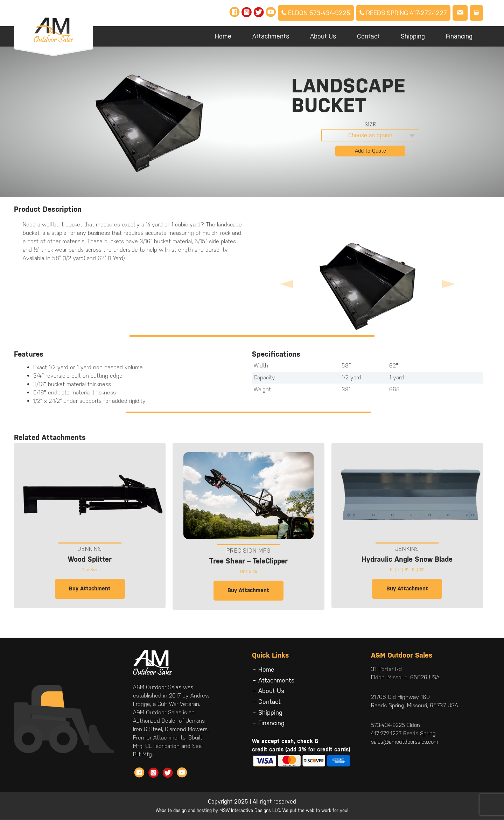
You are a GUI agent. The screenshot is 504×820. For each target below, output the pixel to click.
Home (223, 36)
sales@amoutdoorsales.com (406, 742)
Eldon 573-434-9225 (316, 13)
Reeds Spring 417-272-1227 (403, 13)
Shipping (413, 36)
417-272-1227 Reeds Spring (404, 734)
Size (370, 124)
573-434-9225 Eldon (397, 725)
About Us (323, 36)
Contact (368, 36)
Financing (459, 36)
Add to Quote (370, 151)
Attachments (271, 36)
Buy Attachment (90, 589)
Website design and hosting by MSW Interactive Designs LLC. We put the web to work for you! (252, 811)
